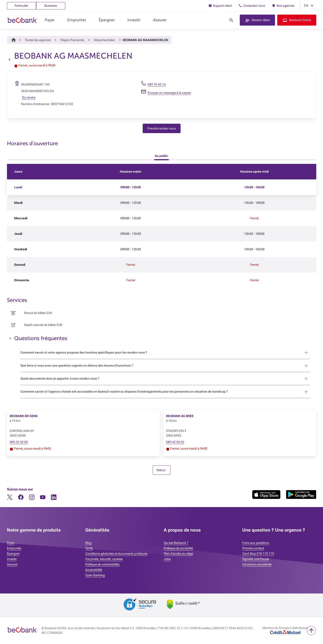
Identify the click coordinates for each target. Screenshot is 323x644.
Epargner (13, 554)
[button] (257, 20)
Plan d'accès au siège (178, 554)
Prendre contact (253, 548)
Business (51, 6)
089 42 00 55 (175, 442)
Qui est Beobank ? (176, 543)
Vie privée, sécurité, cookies (104, 559)
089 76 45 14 (157, 84)
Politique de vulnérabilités (102, 564)
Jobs (167, 559)
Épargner (107, 20)
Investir (134, 20)
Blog (88, 543)
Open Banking (95, 575)
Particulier (21, 6)
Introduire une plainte (257, 564)
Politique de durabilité (178, 548)
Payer (50, 20)
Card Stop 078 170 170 (258, 554)
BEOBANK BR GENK (24, 416)
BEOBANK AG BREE (180, 416)
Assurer (160, 20)
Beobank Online (300, 20)
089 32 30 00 (19, 442)
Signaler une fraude (256, 559)
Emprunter (77, 20)
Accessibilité (94, 570)
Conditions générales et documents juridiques (116, 554)
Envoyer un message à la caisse (169, 93)
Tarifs (89, 548)
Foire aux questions (256, 543)
